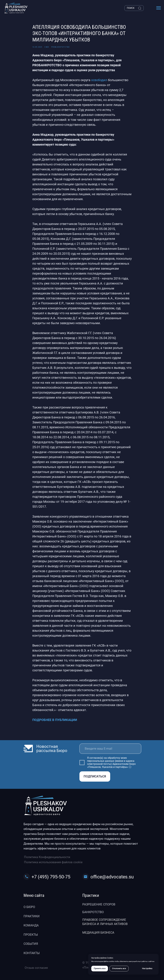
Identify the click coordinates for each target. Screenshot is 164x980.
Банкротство (93, 912)
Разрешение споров (99, 904)
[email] (110, 749)
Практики (32, 916)
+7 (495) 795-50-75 (51, 877)
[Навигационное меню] (159, 8)
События (31, 944)
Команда (31, 925)
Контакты (32, 953)
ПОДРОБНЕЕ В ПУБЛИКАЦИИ (55, 720)
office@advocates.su (112, 877)
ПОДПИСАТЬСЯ (95, 776)
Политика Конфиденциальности (47, 857)
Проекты (31, 935)
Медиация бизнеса (98, 933)
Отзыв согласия (36, 968)
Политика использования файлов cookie (53, 862)
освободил (99, 80)
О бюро (29, 907)
